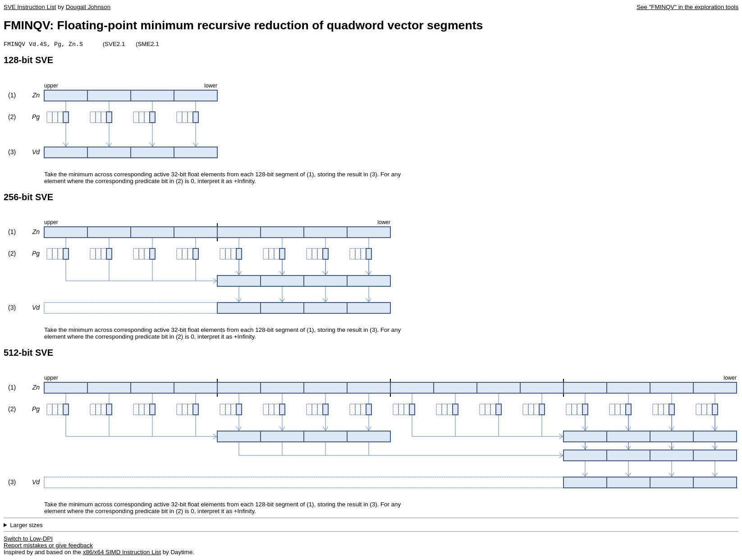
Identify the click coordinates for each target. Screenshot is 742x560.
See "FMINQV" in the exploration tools (687, 7)
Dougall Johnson (88, 7)
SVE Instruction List (30, 7)
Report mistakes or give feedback (48, 546)
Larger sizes (26, 526)
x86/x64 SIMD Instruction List (122, 553)
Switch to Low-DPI (28, 539)
